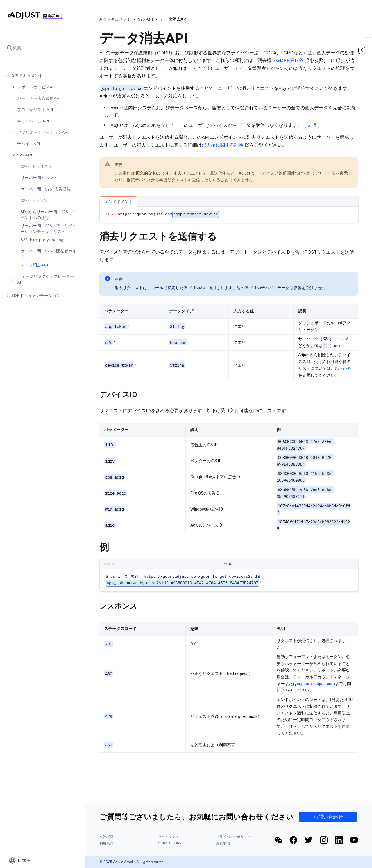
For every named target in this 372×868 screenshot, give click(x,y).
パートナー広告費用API (39, 98)
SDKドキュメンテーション (36, 296)
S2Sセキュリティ (36, 166)
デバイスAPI (28, 144)
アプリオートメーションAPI (43, 132)
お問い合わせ (328, 817)
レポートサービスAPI (37, 87)
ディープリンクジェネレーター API (46, 279)
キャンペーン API (33, 121)
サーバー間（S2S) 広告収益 (46, 189)
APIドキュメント (27, 76)
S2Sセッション (34, 200)
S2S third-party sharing (42, 240)
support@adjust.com (316, 684)
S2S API (25, 155)
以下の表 (343, 368)
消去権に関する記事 (226, 145)
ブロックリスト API (35, 110)
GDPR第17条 (293, 60)
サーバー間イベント (39, 178)
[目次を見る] (362, 50)
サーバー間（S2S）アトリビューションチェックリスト (49, 229)
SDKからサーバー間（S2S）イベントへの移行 (48, 215)
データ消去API (34, 265)
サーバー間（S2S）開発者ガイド (49, 254)
